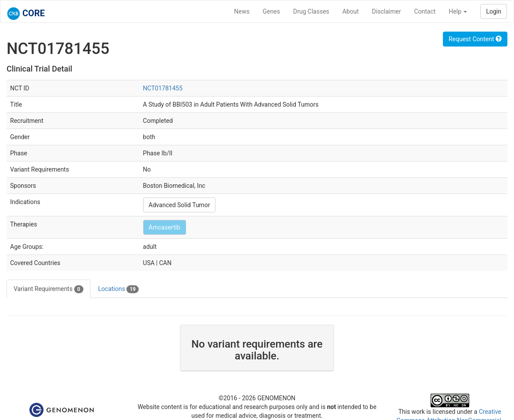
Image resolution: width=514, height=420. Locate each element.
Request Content (475, 39)
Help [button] (458, 11)
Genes (271, 11)
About (350, 11)
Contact (425, 11)
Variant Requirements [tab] (49, 289)
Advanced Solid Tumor (180, 205)
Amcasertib (165, 227)
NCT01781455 (163, 88)
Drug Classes (311, 11)
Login (494, 11)
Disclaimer (386, 11)
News (242, 11)
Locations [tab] (119, 289)
